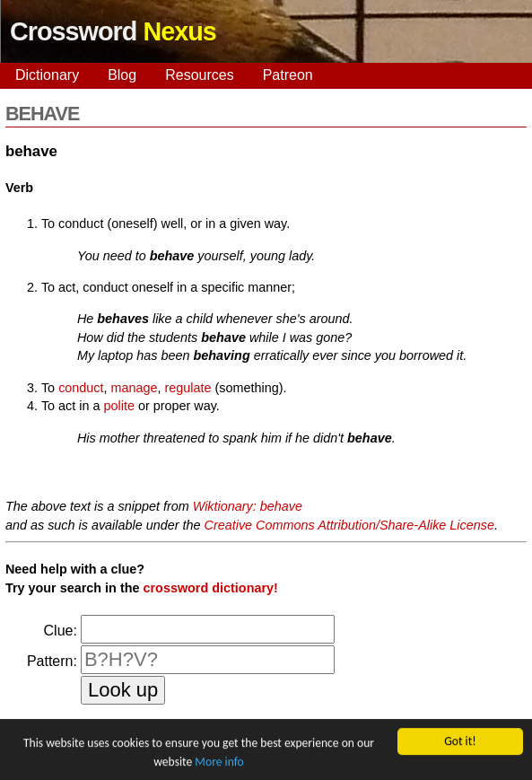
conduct (81, 388)
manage (135, 388)
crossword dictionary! (210, 588)
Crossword (113, 31)
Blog (122, 75)
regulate (188, 388)
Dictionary (47, 75)
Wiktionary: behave (248, 506)
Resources (199, 75)
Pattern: (52, 661)
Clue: (61, 631)
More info (219, 762)
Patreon (288, 75)
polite (119, 406)
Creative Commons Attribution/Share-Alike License (349, 525)
